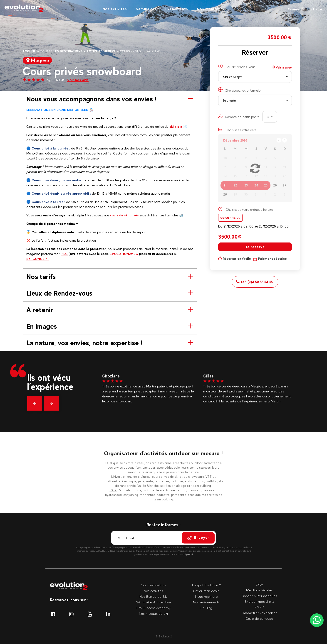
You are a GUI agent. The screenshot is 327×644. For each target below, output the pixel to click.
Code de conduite (259, 618)
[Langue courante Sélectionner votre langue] (318, 9)
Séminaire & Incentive (154, 602)
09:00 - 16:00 (230, 218)
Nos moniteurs (210, 9)
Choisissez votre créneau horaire (249, 209)
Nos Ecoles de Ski (154, 596)
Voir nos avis (78, 80)
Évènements (177, 9)
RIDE (64, 254)
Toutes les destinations (61, 51)
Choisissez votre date (237, 130)
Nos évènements (206, 602)
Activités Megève (101, 51)
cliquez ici (188, 554)
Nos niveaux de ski (154, 613)
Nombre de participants (239, 116)
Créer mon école (206, 591)
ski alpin (176, 126)
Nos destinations (153, 585)
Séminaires (146, 9)
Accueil (29, 51)
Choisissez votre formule (239, 90)
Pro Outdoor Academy (154, 608)
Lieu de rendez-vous (237, 66)
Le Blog (206, 608)
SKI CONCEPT (38, 259)
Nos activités (115, 9)
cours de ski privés (124, 215)
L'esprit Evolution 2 (207, 585)
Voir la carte (282, 67)
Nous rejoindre (206, 596)
